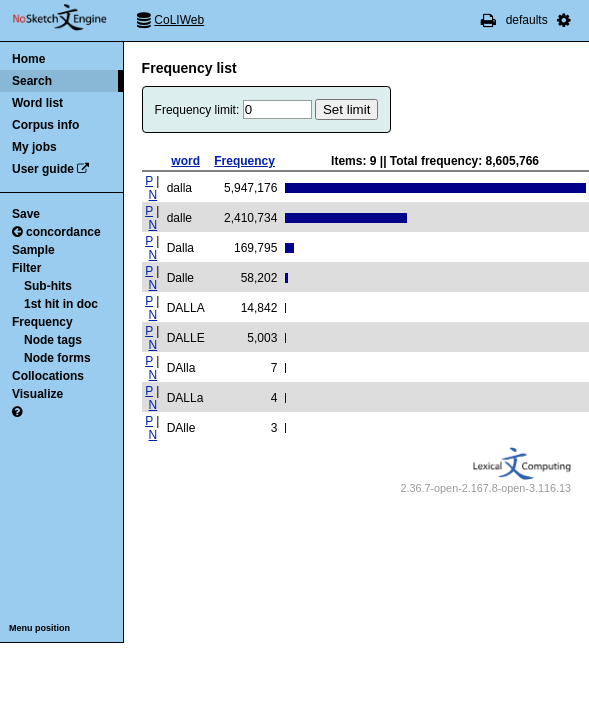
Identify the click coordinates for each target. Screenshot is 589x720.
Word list (37, 103)
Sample (33, 250)
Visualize (37, 394)
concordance (56, 232)
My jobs (34, 147)
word (185, 161)
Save (26, 214)
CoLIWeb (179, 20)
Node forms (57, 358)
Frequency (42, 322)
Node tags (53, 340)
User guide (43, 169)
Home (28, 59)
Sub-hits (48, 286)
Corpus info (45, 125)
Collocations (48, 376)
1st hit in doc (61, 304)
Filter (26, 268)
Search (32, 81)
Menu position (39, 628)
